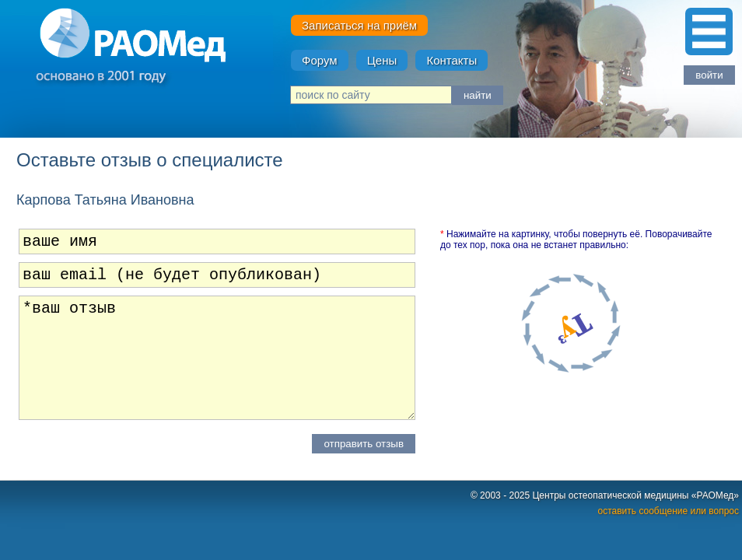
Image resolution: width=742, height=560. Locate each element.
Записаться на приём (359, 25)
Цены (382, 60)
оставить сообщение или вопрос (668, 517)
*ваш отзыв (217, 364)
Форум (320, 60)
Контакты (451, 60)
